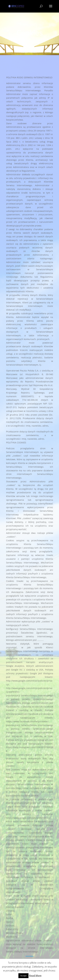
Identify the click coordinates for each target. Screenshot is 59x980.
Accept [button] (23, 976)
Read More (35, 975)
